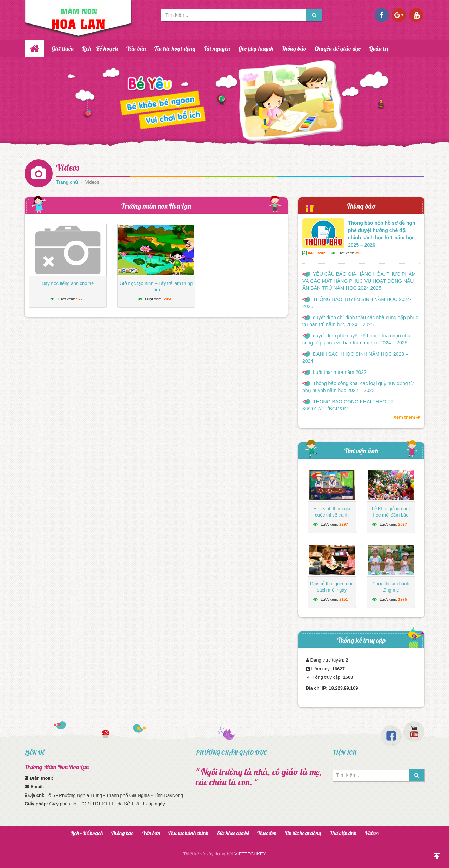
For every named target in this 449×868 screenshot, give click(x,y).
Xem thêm (407, 417)
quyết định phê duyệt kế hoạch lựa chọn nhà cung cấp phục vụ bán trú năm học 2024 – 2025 (356, 339)
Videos (68, 167)
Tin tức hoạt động (175, 49)
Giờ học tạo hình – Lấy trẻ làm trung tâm (156, 286)
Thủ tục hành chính (188, 833)
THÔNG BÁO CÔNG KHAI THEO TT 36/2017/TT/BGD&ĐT (348, 405)
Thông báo (294, 49)
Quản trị (379, 49)
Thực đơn (267, 833)
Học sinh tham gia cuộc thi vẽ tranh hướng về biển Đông (332, 515)
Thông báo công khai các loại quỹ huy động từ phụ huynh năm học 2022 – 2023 (358, 387)
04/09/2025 (318, 253)
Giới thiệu (63, 49)
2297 (343, 524)
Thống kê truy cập (361, 640)
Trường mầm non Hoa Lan (156, 206)
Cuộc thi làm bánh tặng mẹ (391, 587)
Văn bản (136, 49)
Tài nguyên (217, 49)
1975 (402, 599)
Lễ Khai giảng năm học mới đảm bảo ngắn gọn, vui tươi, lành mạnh (391, 518)
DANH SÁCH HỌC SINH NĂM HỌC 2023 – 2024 (355, 357)
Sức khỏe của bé (233, 833)
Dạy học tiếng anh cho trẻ (68, 283)
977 (79, 299)
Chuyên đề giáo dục (338, 49)
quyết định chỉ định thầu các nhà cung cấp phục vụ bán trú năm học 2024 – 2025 (360, 321)
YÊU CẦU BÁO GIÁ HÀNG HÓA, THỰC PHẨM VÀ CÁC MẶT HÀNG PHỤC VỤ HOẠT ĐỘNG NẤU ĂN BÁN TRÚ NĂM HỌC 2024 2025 (359, 281)
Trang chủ (67, 182)
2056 (168, 299)
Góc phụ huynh (256, 49)
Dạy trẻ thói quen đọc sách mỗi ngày (332, 587)
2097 (402, 524)
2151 (343, 599)
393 (358, 253)
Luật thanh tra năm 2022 (340, 372)
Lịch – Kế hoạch (100, 49)
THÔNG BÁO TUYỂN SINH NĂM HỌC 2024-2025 (357, 303)
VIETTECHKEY (250, 854)
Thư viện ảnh (361, 451)
